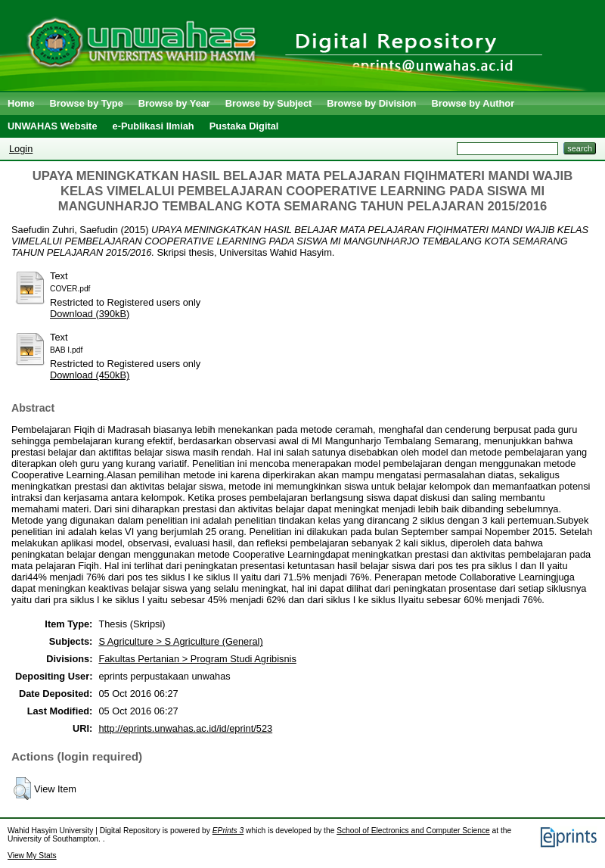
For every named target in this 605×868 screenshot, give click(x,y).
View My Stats (32, 856)
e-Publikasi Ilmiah (154, 126)
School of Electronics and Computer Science (413, 831)
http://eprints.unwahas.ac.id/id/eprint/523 (185, 728)
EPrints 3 (228, 831)
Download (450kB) (90, 375)
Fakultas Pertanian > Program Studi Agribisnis (197, 659)
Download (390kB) (90, 314)
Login (21, 149)
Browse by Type (87, 103)
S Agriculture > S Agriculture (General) (180, 641)
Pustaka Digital (244, 126)
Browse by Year (174, 103)
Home (21, 103)
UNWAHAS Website (53, 126)
